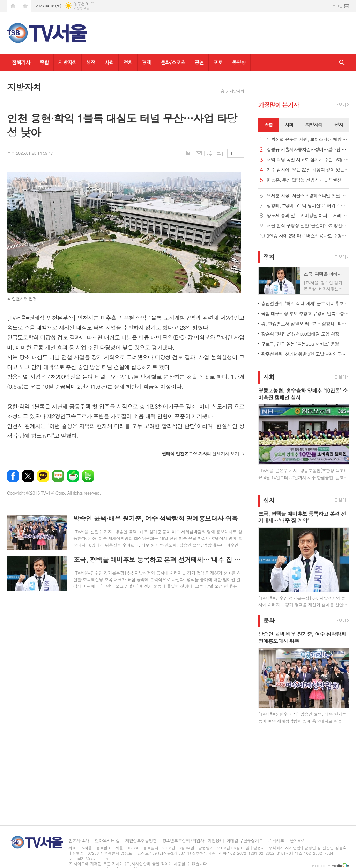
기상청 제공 (81, 8)
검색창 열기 (342, 63)
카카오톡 (43, 476)
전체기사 (21, 62)
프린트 (209, 153)
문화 (269, 620)
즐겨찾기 (25, 6)
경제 (147, 62)
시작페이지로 (13, 6)
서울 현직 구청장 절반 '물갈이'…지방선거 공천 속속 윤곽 (308, 226)
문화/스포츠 (173, 62)
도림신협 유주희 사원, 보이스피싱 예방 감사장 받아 (308, 140)
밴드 (88, 476)
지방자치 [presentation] (314, 125)
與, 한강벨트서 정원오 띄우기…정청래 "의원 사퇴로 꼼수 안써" (305, 324)
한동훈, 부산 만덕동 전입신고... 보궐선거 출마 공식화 (308, 180)
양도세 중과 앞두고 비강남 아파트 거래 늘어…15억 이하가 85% (308, 216)
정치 (128, 62)
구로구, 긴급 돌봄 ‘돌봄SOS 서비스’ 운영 (300, 344)
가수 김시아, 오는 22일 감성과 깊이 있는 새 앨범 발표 (308, 170)
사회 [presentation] (289, 125)
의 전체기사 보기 (200, 454)
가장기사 (279, 105)
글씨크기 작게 (240, 153)
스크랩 (220, 153)
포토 (218, 62)
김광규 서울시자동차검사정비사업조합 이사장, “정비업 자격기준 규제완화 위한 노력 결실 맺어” (308, 150)
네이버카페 (73, 476)
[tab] (269, 125)
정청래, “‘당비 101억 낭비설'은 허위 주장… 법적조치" (308, 206)
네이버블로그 (58, 476)
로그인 (337, 6)
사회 (109, 62)
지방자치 (68, 62)
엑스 (28, 476)
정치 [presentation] (339, 125)
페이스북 (13, 476)
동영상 (239, 62)
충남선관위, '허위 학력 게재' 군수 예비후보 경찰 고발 (305, 303)
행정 (91, 62)
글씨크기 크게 (232, 153)
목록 (188, 153)
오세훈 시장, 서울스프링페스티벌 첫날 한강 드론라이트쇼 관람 (308, 196)
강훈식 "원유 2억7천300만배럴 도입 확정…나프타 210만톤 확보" (305, 334)
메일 (199, 153)
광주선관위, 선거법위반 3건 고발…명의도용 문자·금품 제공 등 (305, 354)
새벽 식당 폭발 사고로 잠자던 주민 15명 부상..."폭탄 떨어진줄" (308, 160)
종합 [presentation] (268, 125)
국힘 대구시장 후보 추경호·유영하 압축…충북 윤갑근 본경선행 (305, 313)
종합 (44, 62)
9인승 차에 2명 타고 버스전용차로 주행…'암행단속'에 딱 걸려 (308, 236)
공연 (199, 62)
